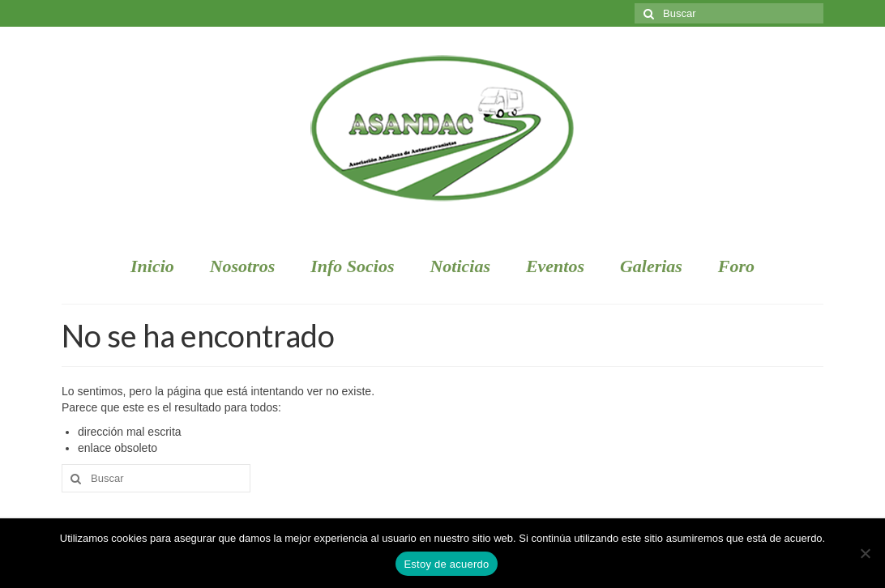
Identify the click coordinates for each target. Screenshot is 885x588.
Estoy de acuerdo (446, 564)
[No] (865, 553)
